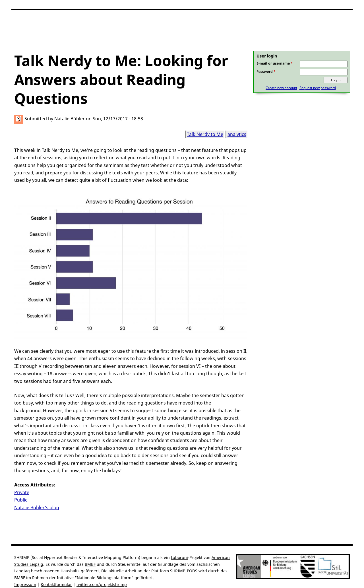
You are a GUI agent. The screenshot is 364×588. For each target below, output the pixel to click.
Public (21, 500)
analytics (237, 134)
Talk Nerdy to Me (205, 134)
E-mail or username (275, 63)
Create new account (281, 88)
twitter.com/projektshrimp (102, 584)
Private (22, 492)
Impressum (25, 584)
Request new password (318, 88)
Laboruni (179, 557)
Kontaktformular (56, 584)
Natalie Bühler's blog (37, 507)
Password (266, 72)
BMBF (90, 564)
